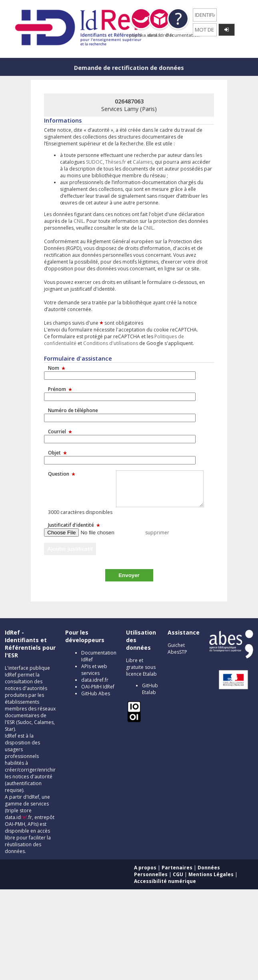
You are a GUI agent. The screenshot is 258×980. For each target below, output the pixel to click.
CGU (178, 874)
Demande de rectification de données (129, 68)
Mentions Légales (211, 874)
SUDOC (94, 162)
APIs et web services (94, 670)
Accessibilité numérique (165, 881)
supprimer (157, 533)
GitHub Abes (96, 693)
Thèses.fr (116, 162)
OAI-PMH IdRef (98, 687)
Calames (143, 162)
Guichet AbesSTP (177, 649)
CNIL (79, 221)
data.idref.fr (95, 680)
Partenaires (177, 868)
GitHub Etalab (150, 689)
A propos (145, 868)
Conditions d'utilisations (111, 343)
